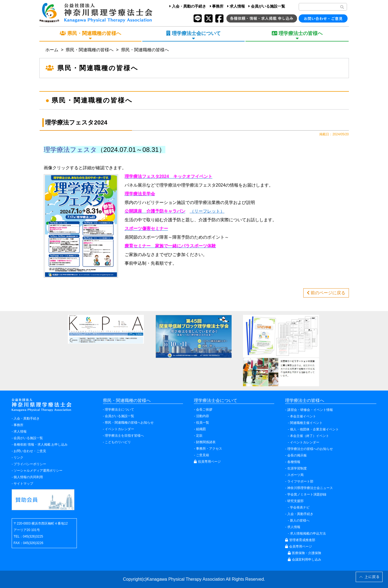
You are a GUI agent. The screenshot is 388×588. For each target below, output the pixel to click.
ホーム (52, 50)
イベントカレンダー (119, 429)
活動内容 (203, 416)
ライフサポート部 (300, 481)
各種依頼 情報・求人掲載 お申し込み (41, 445)
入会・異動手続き (27, 418)
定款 (199, 436)
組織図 (201, 429)
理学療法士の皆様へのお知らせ (310, 449)
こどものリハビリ (118, 442)
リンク (18, 458)
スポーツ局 (295, 475)
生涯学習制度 (297, 468)
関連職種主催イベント (306, 423)
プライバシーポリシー (30, 464)
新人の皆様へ (300, 520)
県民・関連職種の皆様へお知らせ (129, 423)
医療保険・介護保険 (304, 553)
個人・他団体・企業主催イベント (314, 429)
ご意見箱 (203, 455)
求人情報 (236, 6)
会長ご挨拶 (204, 410)
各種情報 (294, 462)
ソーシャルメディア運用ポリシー (38, 471)
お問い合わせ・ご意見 (30, 451)
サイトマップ (23, 484)
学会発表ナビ (300, 507)
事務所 (217, 6)
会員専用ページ (298, 547)
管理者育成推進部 (300, 540)
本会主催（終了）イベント (310, 436)
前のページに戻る (326, 293)
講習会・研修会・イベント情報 (310, 410)
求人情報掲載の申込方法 (308, 533)
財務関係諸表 (206, 442)
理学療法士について (119, 410)
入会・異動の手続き (188, 6)
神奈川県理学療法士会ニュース (310, 488)
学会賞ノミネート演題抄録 (307, 494)
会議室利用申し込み (304, 560)
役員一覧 (203, 423)
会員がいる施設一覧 (267, 6)
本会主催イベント (303, 416)
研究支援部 (295, 501)
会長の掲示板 (297, 455)
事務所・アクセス (209, 449)
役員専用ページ (207, 462)
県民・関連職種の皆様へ (90, 50)
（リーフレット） (207, 211)
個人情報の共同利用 (28, 477)
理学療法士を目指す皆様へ (124, 436)
